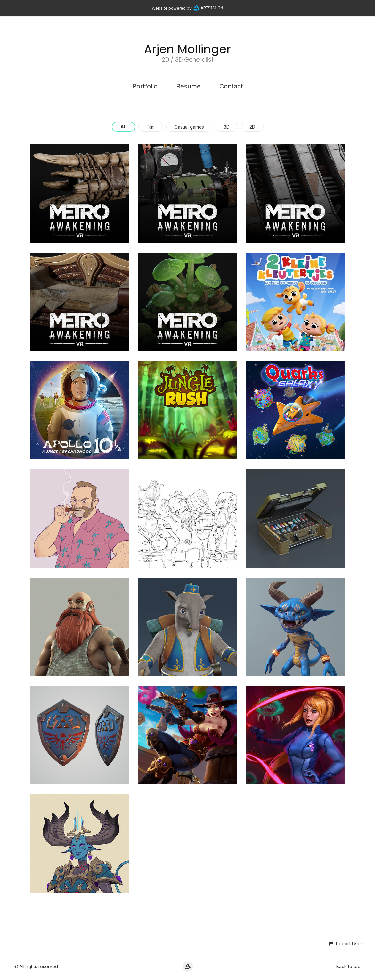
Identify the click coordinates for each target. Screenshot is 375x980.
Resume (188, 86)
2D (252, 127)
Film (151, 127)
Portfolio (145, 86)
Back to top (348, 966)
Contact (231, 86)
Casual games (189, 127)
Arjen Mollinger (187, 49)
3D (227, 127)
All (123, 126)
